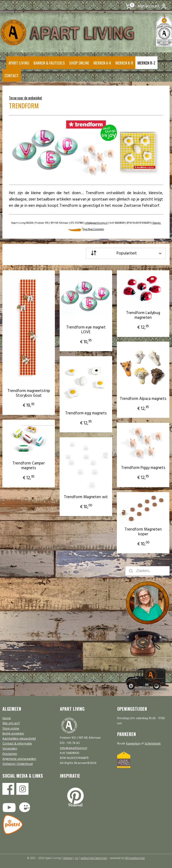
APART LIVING (19, 63)
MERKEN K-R (124, 63)
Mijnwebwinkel (135, 858)
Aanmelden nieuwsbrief (19, 739)
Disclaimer (10, 754)
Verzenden (10, 749)
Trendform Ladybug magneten (143, 315)
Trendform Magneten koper (143, 532)
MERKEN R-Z (146, 63)
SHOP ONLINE (79, 63)
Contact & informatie (17, 744)
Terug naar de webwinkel (25, 98)
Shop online (11, 729)
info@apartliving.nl (96, 223)
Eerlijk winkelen (13, 734)
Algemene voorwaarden (19, 759)
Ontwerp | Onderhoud (18, 764)
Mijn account (152, 6)
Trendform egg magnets (86, 413)
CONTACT (12, 75)
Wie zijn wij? (11, 723)
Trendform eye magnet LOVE (86, 330)
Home (7, 718)
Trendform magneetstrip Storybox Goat (29, 393)
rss (77, 858)
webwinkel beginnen (94, 858)
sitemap (68, 858)
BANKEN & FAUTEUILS (49, 63)
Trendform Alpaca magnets (143, 399)
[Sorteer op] (126, 253)
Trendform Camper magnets (29, 466)
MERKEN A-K (102, 63)
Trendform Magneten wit (86, 497)
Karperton (133, 744)
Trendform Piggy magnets (143, 468)
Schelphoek (153, 744)
